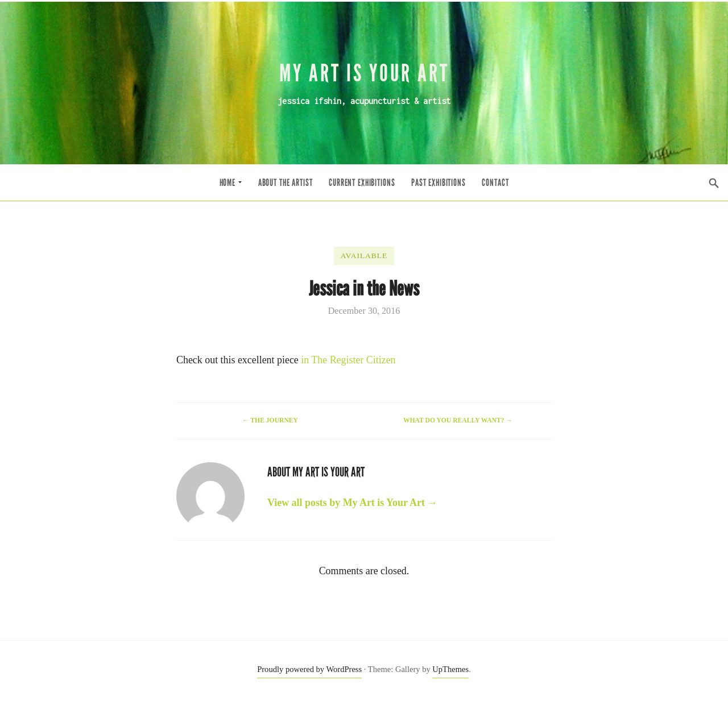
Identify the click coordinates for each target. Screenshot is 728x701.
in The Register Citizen (348, 360)
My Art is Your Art (364, 73)
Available (364, 256)
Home (231, 183)
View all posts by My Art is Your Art (352, 503)
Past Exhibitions (439, 183)
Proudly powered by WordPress (309, 669)
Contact (495, 183)
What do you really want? (458, 420)
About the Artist (286, 183)
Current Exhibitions (362, 183)
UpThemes (450, 669)
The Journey (270, 420)
